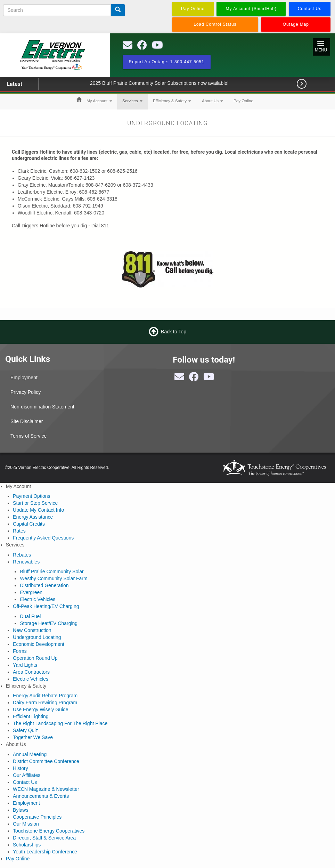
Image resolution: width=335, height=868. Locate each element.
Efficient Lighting (31, 716)
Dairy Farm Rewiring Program (45, 703)
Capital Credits (29, 524)
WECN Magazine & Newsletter (46, 789)
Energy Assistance (33, 517)
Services (132, 101)
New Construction (32, 630)
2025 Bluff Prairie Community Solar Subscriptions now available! (169, 83)
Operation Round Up (35, 658)
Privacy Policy (26, 392)
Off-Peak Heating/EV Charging (46, 606)
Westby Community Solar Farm (54, 578)
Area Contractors (31, 672)
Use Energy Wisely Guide (41, 709)
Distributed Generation (44, 585)
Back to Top (174, 331)
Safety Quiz (25, 730)
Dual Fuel (30, 616)
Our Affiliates (27, 775)
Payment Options (31, 496)
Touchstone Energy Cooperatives (49, 831)
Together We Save (33, 737)
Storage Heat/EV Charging (49, 623)
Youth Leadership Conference (45, 852)
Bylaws (21, 810)
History (21, 768)
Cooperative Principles (37, 817)
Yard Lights (25, 665)
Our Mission (26, 824)
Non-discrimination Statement (42, 407)
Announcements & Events (41, 796)
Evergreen (31, 592)
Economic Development (39, 644)
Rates (19, 531)
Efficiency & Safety (172, 101)
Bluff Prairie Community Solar (52, 571)
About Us (213, 101)
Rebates (22, 555)
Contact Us (25, 782)
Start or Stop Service (35, 503)
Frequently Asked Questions (43, 538)
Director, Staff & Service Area (44, 838)
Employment (24, 378)
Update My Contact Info (38, 510)
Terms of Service (28, 436)
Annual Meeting (30, 754)
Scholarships (27, 845)
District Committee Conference (46, 761)
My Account (99, 101)
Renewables (26, 562)
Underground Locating (37, 637)
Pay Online (243, 101)
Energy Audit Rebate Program (45, 696)
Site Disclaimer (27, 421)
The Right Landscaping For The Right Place (60, 723)
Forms (20, 651)
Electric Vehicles (38, 599)
